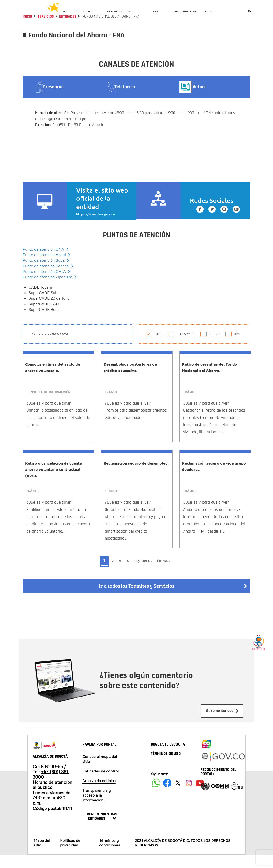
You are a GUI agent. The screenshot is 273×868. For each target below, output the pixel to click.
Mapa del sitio (42, 856)
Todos (159, 347)
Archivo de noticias (99, 794)
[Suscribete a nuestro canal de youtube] (236, 223)
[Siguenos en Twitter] (212, 223)
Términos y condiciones (110, 856)
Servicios (46, 30)
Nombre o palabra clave (50, 347)
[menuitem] (70, 16)
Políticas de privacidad (70, 856)
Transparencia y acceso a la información (96, 808)
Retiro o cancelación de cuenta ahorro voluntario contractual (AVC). (53, 482)
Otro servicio (186, 347)
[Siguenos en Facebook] (200, 223)
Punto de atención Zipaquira (50, 290)
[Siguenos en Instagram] (224, 223)
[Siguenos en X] (178, 796)
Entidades (68, 30)
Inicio (27, 30)
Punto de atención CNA (46, 262)
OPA (237, 347)
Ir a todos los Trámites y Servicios (173, 599)
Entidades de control (100, 784)
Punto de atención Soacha (48, 279)
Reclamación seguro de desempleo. (136, 476)
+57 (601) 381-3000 (51, 787)
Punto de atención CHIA (47, 284)
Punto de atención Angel (47, 268)
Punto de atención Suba (46, 273)
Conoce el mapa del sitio (100, 772)
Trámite (215, 347)
